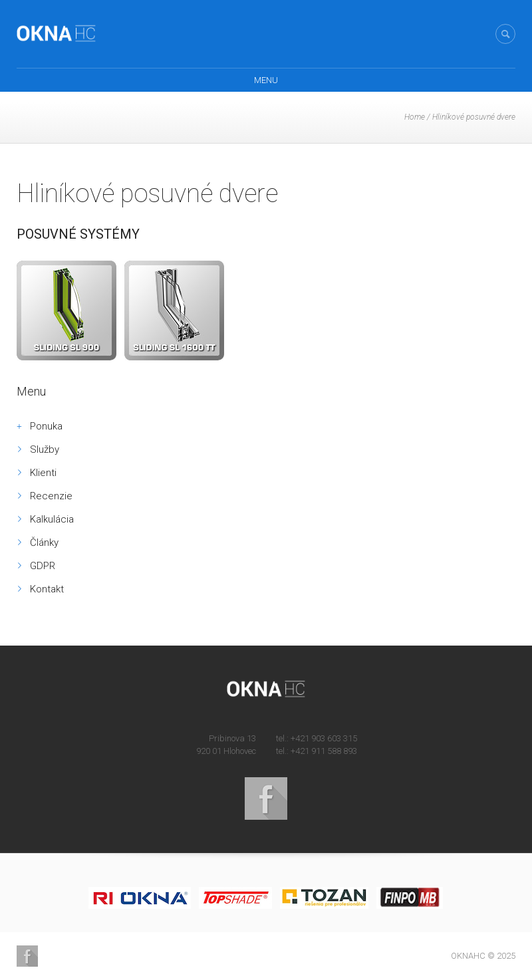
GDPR (43, 566)
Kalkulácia (52, 519)
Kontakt (47, 589)
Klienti (43, 473)
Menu (266, 80)
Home (415, 117)
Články (44, 543)
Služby (45, 449)
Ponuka (46, 426)
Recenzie (51, 496)
